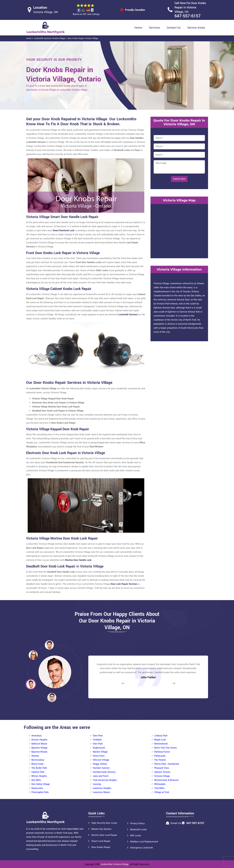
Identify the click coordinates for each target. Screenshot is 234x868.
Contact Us (174, 28)
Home (138, 28)
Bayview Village (39, 748)
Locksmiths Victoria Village (115, 864)
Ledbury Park (161, 736)
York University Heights (105, 780)
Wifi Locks (136, 836)
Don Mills (36, 780)
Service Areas (196, 28)
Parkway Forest (162, 752)
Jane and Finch (101, 776)
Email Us (176, 823)
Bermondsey (38, 760)
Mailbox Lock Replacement (144, 842)
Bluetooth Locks (139, 830)
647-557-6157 (188, 16)
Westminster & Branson (166, 780)
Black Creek (37, 764)
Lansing (97, 784)
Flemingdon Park (40, 792)
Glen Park (98, 736)
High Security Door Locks (104, 823)
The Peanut (160, 760)
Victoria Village (162, 776)
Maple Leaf (160, 740)
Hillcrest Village (101, 760)
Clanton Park (38, 772)
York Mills (159, 788)
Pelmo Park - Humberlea (167, 764)
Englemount (99, 748)
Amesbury (37, 736)
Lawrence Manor (101, 792)
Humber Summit (101, 768)
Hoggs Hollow (100, 764)
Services (154, 28)
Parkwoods (160, 756)
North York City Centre (166, 748)
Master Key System (101, 829)
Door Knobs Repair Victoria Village (83, 38)
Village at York (162, 792)
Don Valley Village (41, 784)
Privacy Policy (137, 823)
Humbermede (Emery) (104, 772)
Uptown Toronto (162, 772)
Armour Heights (39, 740)
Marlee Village (100, 752)
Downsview (37, 788)
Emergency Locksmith (142, 848)
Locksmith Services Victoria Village (50, 38)
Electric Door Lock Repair (104, 835)
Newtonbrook (161, 744)
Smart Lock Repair (101, 841)
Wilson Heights (39, 776)
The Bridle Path (39, 768)
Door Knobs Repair (101, 847)
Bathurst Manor (39, 744)
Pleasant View (162, 768)
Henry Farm (99, 756)
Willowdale (160, 784)
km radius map (179, 230)
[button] (52, 697)
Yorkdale (97, 740)
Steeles (35, 756)
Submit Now (179, 179)
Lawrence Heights (102, 788)
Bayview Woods (39, 752)
